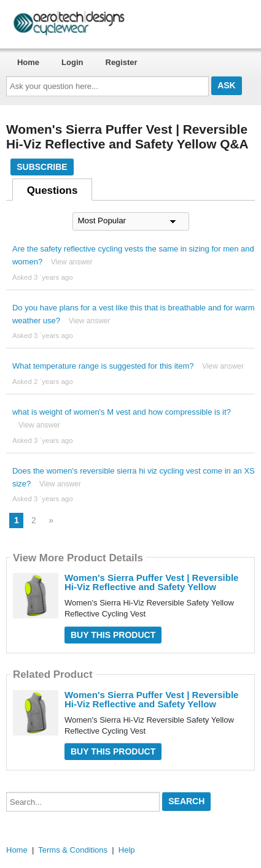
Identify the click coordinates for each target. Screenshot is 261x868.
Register (122, 62)
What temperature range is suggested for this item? (103, 366)
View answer (72, 262)
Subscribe (42, 167)
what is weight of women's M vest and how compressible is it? (122, 412)
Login (72, 62)
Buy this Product (113, 635)
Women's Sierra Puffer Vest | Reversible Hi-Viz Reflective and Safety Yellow (151, 582)
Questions (53, 190)
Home (28, 62)
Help (127, 850)
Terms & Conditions (73, 850)
